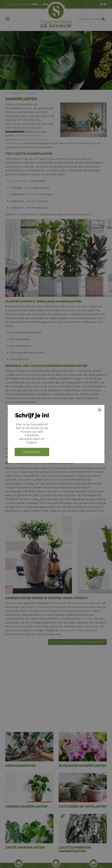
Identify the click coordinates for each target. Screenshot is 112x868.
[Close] (100, 410)
